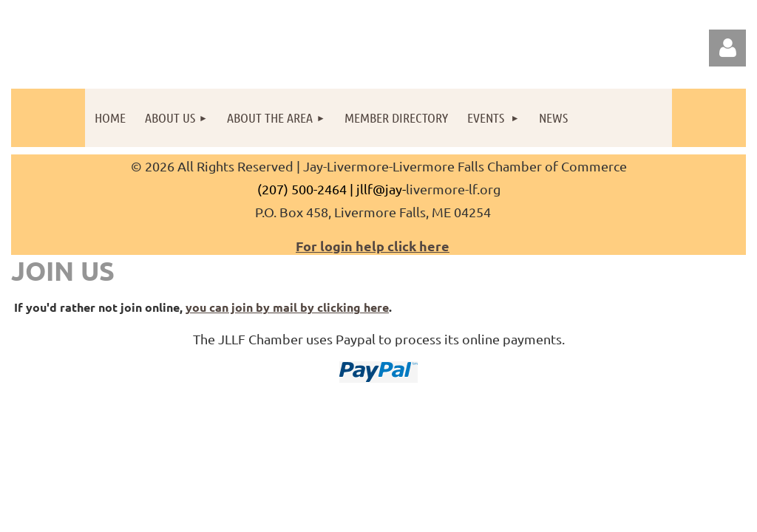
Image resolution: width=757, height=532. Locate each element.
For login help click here (373, 246)
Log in (727, 48)
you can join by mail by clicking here (287, 307)
